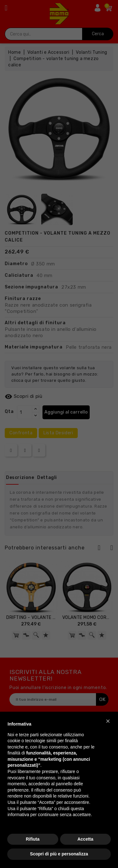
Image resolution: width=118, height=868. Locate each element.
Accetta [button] (85, 839)
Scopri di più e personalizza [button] (59, 854)
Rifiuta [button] (33, 839)
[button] (108, 721)
